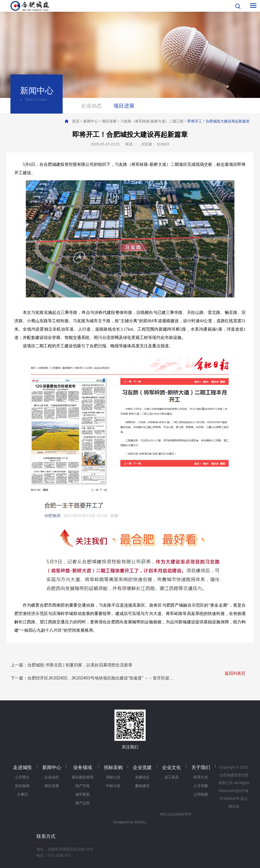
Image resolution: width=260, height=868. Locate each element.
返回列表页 (235, 673)
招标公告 (113, 777)
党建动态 (142, 777)
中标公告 (113, 786)
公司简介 (22, 777)
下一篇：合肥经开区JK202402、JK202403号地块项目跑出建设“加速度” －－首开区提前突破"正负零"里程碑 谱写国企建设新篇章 (93, 678)
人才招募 (201, 786)
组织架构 (22, 786)
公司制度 (201, 794)
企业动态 (91, 106)
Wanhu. (141, 822)
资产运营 (82, 803)
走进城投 (22, 767)
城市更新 (82, 794)
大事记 (22, 794)
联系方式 (201, 777)
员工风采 (172, 777)
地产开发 (82, 786)
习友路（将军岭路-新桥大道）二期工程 (152, 121)
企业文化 (172, 767)
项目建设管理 (82, 777)
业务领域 (82, 767)
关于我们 (201, 767)
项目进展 (124, 106)
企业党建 (142, 767)
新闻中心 (91, 121)
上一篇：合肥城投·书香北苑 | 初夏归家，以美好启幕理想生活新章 (72, 665)
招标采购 (113, 767)
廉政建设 (142, 786)
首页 (76, 121)
